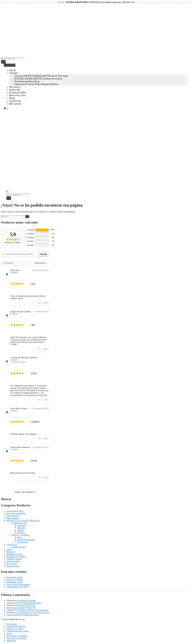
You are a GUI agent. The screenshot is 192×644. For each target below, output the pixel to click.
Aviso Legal (12, 624)
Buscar (44, 254)
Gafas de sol (12, 544)
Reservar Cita (17, 95)
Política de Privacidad (16, 626)
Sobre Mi (15, 90)
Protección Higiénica (26, 540)
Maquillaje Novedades (16, 556)
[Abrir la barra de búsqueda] (7, 192)
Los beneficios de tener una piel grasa (32, 610)
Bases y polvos (13, 518)
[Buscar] (3, 62)
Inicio (13, 70)
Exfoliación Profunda (26, 600)
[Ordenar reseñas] (40, 263)
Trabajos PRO (18, 93)
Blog (12, 98)
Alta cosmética (13, 516)
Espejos (20, 530)
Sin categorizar (13, 566)
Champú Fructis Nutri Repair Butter (36, 84)
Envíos (9, 633)
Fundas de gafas (19, 547)
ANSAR (34, 461)
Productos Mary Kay (27, 81)
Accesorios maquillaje (16, 513)
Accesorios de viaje (15, 511)
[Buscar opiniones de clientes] (20, 254)
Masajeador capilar (15, 582)
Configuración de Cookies (18, 631)
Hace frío (32, 608)
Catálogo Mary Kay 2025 (17, 587)
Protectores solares (14, 577)
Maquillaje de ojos (14, 554)
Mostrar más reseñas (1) (25, 492)
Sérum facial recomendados (18, 584)
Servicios (15, 87)
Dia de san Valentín (15, 580)
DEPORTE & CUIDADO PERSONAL (23, 521)
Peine (19, 537)
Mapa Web (11, 641)
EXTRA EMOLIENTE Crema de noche (38, 79)
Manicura (10, 552)
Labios (9, 549)
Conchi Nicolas (13, 603)
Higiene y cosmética (20, 535)
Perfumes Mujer (13, 561)
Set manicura (23, 542)
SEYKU (34, 373)
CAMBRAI (35, 422)
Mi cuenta (15, 104)
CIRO (33, 284)
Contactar (15, 101)
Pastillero (21, 532)
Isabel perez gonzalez (16, 608)
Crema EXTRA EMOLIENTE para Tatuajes (41, 76)
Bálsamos (21, 528)
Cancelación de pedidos (17, 638)
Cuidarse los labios (31, 615)
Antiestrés (21, 525)
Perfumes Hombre (14, 559)
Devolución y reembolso (17, 636)
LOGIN (61, 2)
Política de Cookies (15, 629)
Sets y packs (12, 564)
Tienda (14, 73)
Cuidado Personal (19, 523)
